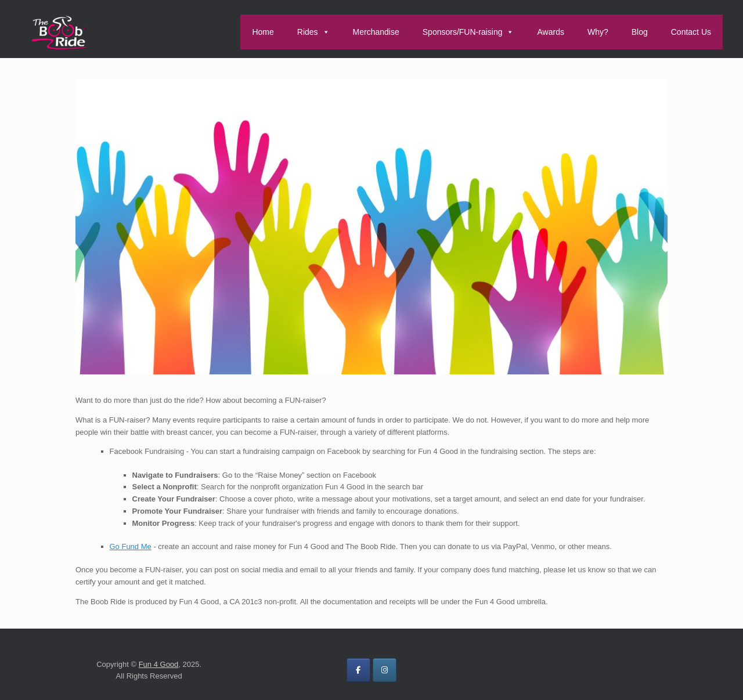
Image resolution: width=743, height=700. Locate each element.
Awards (550, 32)
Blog (640, 32)
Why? (598, 32)
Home (263, 32)
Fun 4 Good (159, 664)
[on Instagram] (385, 670)
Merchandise (376, 32)
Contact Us (691, 32)
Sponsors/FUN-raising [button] (468, 32)
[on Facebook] (358, 670)
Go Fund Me (131, 546)
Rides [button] (313, 32)
